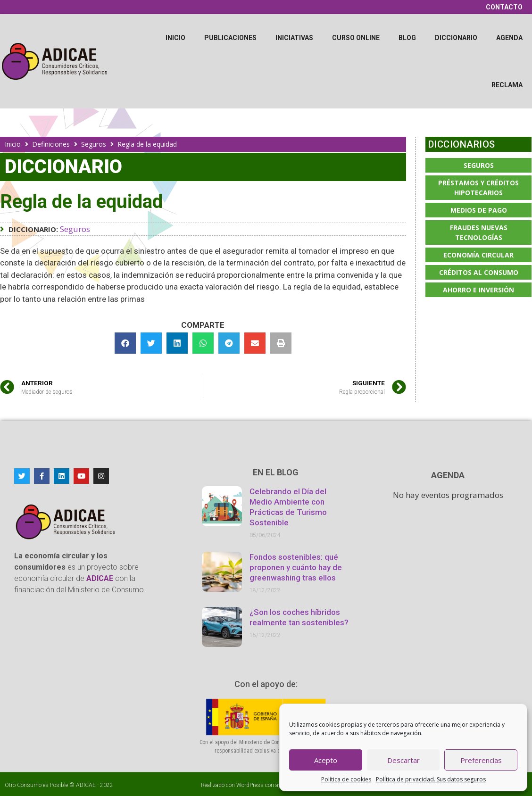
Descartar (403, 760)
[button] (125, 343)
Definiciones (51, 144)
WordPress (250, 785)
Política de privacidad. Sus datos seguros (431, 779)
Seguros (94, 144)
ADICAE (86, 785)
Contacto (504, 7)
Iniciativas (294, 38)
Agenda (509, 38)
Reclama (507, 85)
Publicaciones (230, 38)
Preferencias (481, 760)
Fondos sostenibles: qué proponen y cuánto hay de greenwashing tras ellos (296, 567)
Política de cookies (346, 779)
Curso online (356, 38)
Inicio (175, 38)
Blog (407, 38)
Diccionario (456, 38)
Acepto (326, 760)
